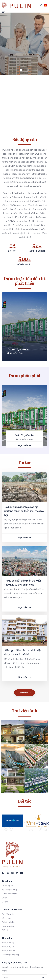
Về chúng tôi (8, 886)
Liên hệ (5, 902)
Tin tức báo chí (9, 951)
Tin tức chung (8, 943)
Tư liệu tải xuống (9, 890)
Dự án (5, 898)
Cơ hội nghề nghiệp (11, 955)
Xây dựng (6, 918)
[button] (21, 70)
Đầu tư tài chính (9, 922)
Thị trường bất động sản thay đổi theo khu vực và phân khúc (23, 582)
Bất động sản (8, 914)
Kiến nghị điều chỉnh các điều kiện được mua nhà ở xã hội (23, 652)
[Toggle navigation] (3, 12)
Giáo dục (6, 930)
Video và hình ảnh (10, 894)
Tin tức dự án (8, 947)
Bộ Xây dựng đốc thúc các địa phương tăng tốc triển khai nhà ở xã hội (24, 511)
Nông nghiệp (8, 926)
